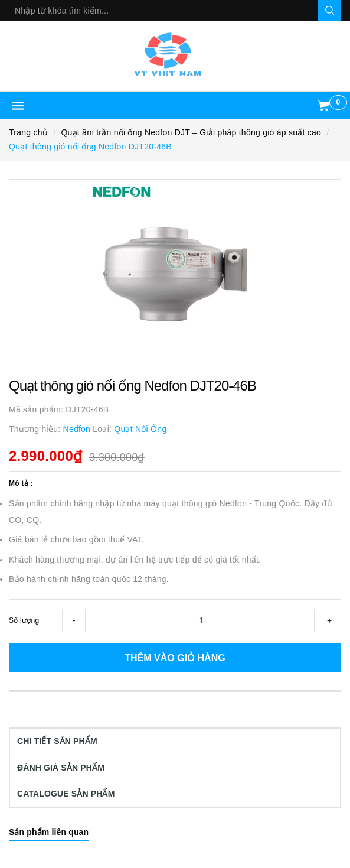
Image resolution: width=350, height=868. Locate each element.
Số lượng (24, 620)
